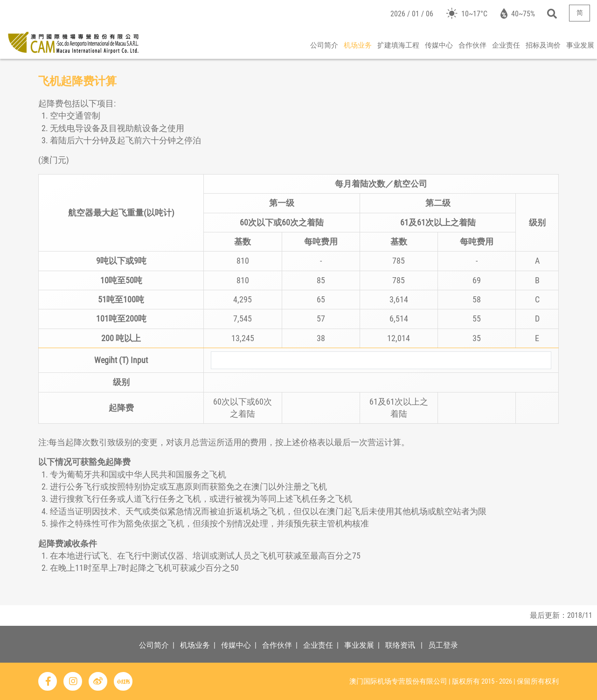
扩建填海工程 (398, 45)
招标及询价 (543, 45)
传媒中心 (439, 45)
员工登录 (443, 645)
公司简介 (324, 45)
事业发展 (580, 45)
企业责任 (506, 45)
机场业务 (358, 45)
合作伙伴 (472, 45)
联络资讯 (400, 645)
